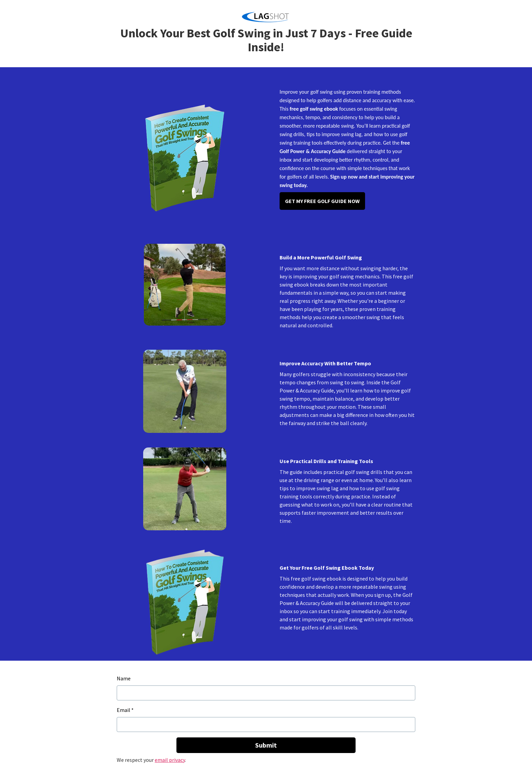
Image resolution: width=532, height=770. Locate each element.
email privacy (170, 760)
